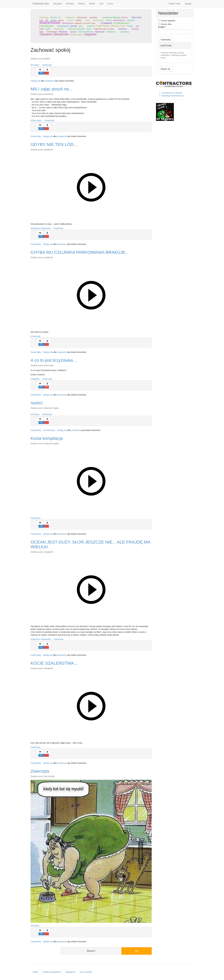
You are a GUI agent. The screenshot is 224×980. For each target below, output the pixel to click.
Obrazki (81, 4)
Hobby (78, 20)
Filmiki (92, 4)
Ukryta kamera (86, 32)
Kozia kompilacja (47, 438)
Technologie (52, 32)
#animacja (44, 17)
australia (93, 17)
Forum (110, 4)
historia (70, 20)
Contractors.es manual (172, 93)
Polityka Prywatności (52, 972)
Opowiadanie (63, 26)
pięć (81, 26)
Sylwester (122, 29)
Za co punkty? (86, 972)
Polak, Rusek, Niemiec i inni (110, 26)
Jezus (87, 20)
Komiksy (35, 65)
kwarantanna (119, 20)
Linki (101, 4)
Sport (89, 29)
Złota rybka (37, 120)
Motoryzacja (68, 23)
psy (137, 26)
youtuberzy (124, 32)
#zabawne (70, 17)
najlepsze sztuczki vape (85, 23)
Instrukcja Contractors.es (173, 96)
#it (59, 17)
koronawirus (98, 20)
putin (42, 29)
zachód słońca (76, 35)
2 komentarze (49, 430)
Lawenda (130, 20)
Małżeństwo (50, 23)
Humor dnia (165, 24)
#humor (54, 17)
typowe (73, 32)
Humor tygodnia (167, 20)
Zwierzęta (48, 65)
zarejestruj (50, 81)
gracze (61, 20)
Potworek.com (41, 4)
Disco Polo (136, 17)
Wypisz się (165, 69)
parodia (74, 26)
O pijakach (106, 23)
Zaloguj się (35, 81)
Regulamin (70, 972)
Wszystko (58, 4)
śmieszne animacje (76, 29)
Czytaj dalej (36, 136)
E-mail (162, 27)
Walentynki (100, 32)
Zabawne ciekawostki (54, 34)
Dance (125, 17)
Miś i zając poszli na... (51, 89)
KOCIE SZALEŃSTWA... (54, 663)
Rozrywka (59, 29)
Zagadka (90, 34)
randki (48, 29)
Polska (130, 26)
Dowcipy (70, 4)
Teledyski (63, 32)
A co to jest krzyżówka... (53, 360)
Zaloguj (188, 4)
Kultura (109, 20)
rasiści (37, 403)
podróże (91, 26)
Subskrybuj (166, 40)
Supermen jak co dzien (104, 29)
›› (137, 951)
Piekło (35, 972)
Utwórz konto (175, 4)
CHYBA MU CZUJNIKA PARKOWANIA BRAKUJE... (80, 252)
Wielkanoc (111, 32)
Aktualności (82, 17)
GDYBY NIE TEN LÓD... (54, 144)
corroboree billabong (111, 17)
